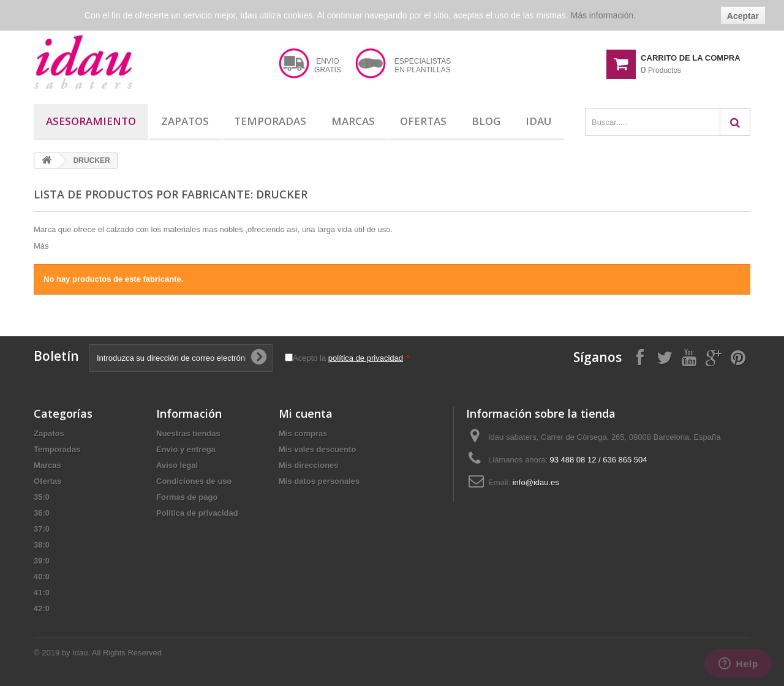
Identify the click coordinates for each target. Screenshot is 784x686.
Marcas (353, 121)
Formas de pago (187, 497)
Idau (539, 121)
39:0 (42, 561)
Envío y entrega (186, 449)
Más (41, 246)
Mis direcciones (309, 465)
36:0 (42, 513)
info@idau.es (536, 482)
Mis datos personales (319, 481)
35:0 (42, 497)
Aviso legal (177, 465)
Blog (486, 121)
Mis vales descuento (317, 449)
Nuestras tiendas (188, 433)
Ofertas (423, 121)
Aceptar (743, 16)
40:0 (42, 577)
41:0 (42, 593)
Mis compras (303, 433)
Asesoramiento (91, 121)
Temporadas (270, 121)
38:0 (42, 545)
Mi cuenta (306, 413)
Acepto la (351, 358)
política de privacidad (366, 358)
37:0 (42, 529)
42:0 (42, 609)
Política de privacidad (197, 513)
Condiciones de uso (194, 481)
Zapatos (185, 121)
